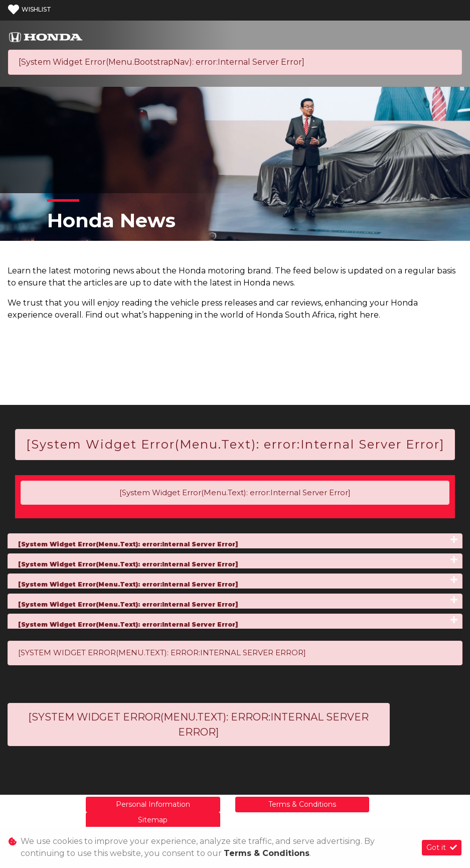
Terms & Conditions (302, 804)
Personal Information (153, 804)
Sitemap (153, 820)
